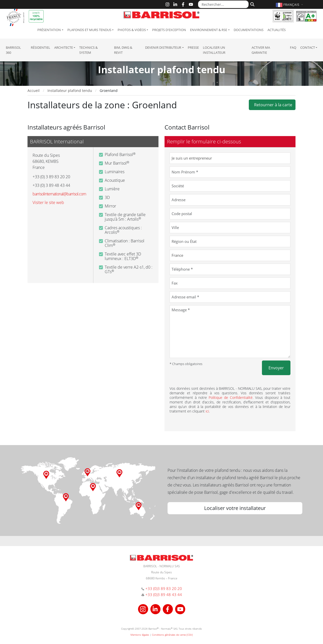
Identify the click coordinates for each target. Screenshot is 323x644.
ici (207, 411)
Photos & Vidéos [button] (132, 30)
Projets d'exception (169, 30)
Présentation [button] (49, 30)
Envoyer (276, 368)
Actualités (277, 30)
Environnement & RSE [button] (209, 30)
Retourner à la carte (272, 105)
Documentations (249, 30)
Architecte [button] (64, 47)
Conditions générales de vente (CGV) (172, 635)
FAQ (293, 47)
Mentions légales (140, 635)
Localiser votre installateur (235, 508)
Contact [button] (308, 47)
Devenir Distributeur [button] (163, 47)
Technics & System (88, 50)
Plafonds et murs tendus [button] (89, 30)
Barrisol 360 (13, 50)
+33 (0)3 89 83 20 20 (164, 588)
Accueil (34, 91)
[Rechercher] (252, 4)
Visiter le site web (48, 202)
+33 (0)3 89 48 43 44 (164, 595)
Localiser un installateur (214, 50)
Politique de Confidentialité (231, 397)
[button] (290, 5)
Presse (193, 47)
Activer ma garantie (261, 50)
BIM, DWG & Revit (123, 50)
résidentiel (41, 47)
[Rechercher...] (223, 4)
